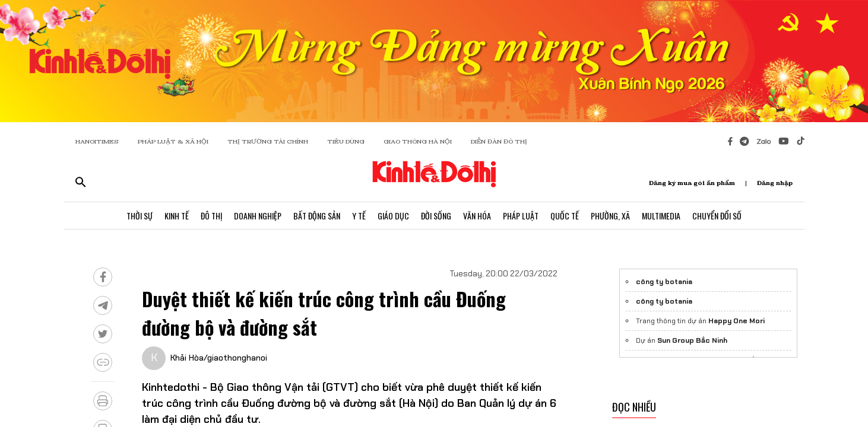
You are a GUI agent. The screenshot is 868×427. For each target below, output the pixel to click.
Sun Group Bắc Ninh (692, 340)
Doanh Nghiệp (258, 216)
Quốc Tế (565, 216)
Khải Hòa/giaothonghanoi (219, 358)
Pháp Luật (521, 216)
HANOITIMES (97, 141)
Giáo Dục (393, 216)
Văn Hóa (477, 216)
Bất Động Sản (317, 216)
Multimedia (661, 216)
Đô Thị (211, 216)
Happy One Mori (736, 321)
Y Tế (359, 216)
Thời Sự (140, 216)
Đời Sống (436, 216)
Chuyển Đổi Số (717, 216)
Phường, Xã (610, 216)
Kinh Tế (177, 216)
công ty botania (664, 282)
